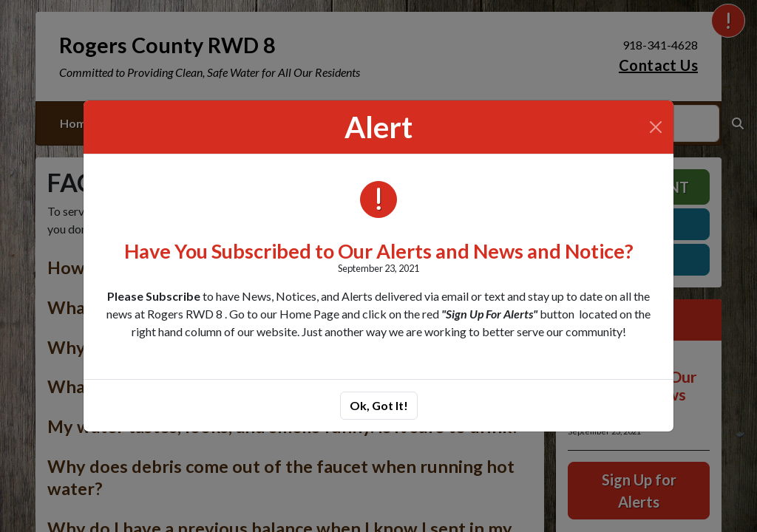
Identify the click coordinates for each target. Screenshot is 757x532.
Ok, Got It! (379, 405)
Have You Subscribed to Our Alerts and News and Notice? (379, 251)
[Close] (656, 127)
